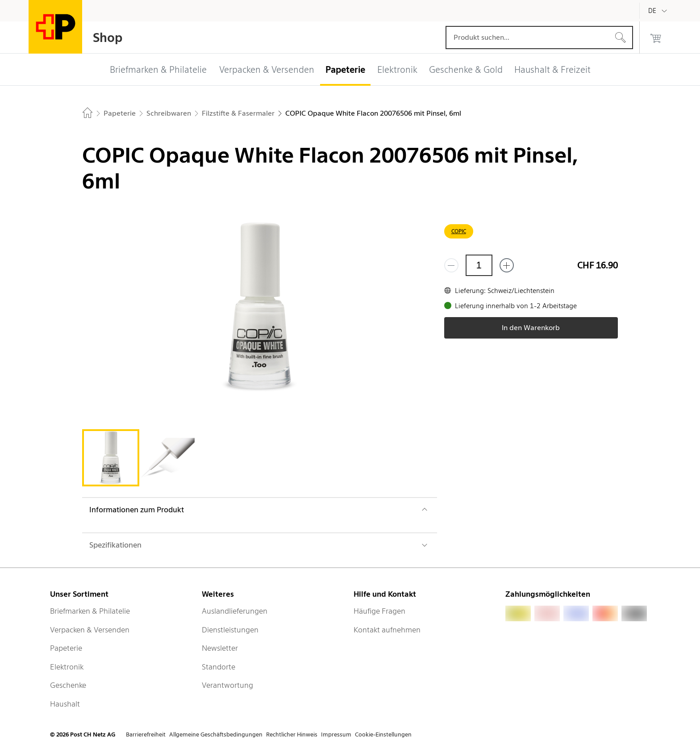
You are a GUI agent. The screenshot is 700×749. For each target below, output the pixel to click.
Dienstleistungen (230, 630)
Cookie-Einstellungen (383, 734)
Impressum (336, 734)
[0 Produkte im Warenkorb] (656, 38)
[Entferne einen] (451, 265)
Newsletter (220, 648)
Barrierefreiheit (146, 734)
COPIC (459, 231)
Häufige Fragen (379, 611)
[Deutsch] (659, 11)
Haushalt (65, 704)
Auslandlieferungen (235, 611)
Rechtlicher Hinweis (292, 734)
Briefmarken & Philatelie (90, 611)
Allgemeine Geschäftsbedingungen (216, 734)
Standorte (219, 667)
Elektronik (67, 667)
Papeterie (66, 648)
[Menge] (479, 265)
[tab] (111, 458)
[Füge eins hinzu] (507, 265)
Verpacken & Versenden (90, 630)
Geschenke (68, 685)
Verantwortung (227, 685)
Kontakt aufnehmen (387, 630)
